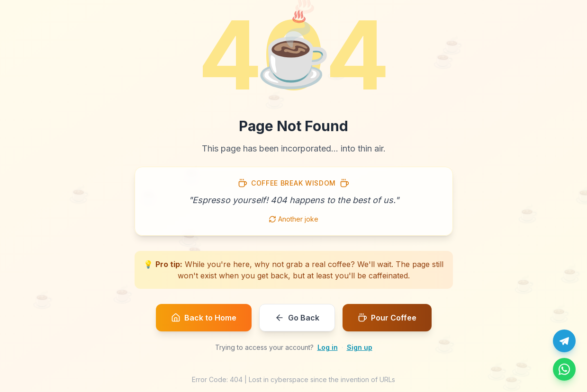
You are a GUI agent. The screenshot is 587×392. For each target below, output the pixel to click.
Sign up (360, 347)
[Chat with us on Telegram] (564, 341)
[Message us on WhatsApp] (564, 369)
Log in (328, 347)
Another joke (293, 219)
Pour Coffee (387, 318)
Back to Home (204, 318)
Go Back (297, 318)
